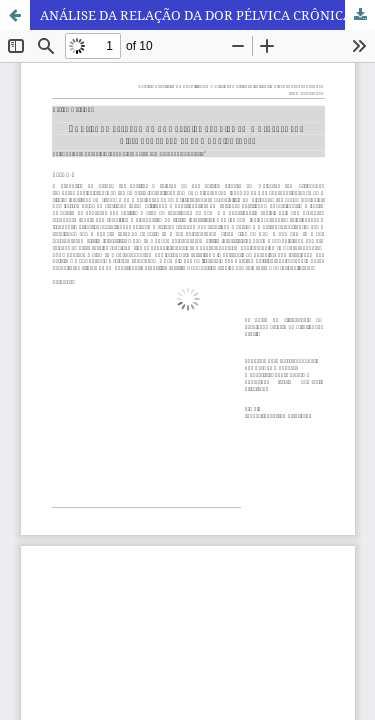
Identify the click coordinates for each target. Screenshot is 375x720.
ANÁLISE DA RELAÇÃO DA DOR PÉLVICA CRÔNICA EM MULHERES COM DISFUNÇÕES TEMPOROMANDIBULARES (207, 15)
